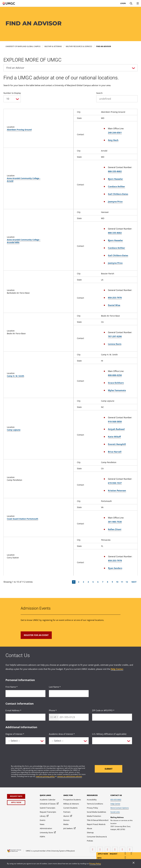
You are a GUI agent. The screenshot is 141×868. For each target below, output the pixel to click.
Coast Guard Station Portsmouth (23, 519)
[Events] (43, 820)
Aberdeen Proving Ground (19, 130)
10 (117, 582)
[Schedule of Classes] (49, 804)
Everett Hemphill (117, 444)
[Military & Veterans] (71, 804)
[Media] (66, 824)
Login (123, 3)
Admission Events (36, 608)
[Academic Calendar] (48, 800)
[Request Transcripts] (48, 812)
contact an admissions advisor (70, 776)
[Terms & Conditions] (95, 804)
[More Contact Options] (120, 808)
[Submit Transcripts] (48, 808)
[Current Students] (70, 808)
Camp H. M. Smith (15, 376)
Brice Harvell (115, 452)
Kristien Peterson (117, 490)
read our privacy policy (45, 776)
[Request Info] (16, 796)
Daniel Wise (114, 305)
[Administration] (46, 828)
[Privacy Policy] (92, 808)
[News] (42, 824)
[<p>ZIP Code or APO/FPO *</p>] (112, 717)
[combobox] (54, 717)
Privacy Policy (95, 864)
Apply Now (103, 854)
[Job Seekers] (70, 828)
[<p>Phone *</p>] (69, 717)
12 (127, 582)
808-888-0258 (115, 375)
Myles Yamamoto (117, 390)
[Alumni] (68, 816)
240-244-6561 (115, 133)
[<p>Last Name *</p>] (69, 694)
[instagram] (108, 848)
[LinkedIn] (101, 848)
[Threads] (123, 848)
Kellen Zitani (115, 529)
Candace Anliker (116, 186)
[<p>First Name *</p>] (25, 694)
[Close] (134, 863)
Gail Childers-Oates (118, 194)
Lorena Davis (115, 344)
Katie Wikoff (114, 437)
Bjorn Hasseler (115, 179)
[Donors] (66, 820)
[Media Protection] (94, 816)
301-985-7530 (115, 522)
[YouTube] (131, 848)
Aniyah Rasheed (116, 429)
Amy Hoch (113, 140)
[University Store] (48, 832)
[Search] (131, 3)
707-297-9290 (115, 336)
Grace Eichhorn (116, 383)
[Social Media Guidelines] (96, 812)
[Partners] (67, 812)
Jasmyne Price (115, 202)
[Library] (44, 816)
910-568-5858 (115, 422)
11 (122, 582)
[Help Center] (115, 804)
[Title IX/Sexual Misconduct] (98, 820)
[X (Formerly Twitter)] (116, 848)
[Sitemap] (90, 832)
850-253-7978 (115, 298)
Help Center (117, 669)
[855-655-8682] (116, 800)
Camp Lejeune (14, 430)
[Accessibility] (92, 800)
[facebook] (93, 848)
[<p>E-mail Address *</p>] (25, 717)
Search (99, 93)
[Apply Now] (16, 803)
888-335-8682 (115, 171)
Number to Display (12, 93)
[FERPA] (42, 837)
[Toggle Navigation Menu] (138, 3)
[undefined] (117, 99)
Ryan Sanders (115, 568)
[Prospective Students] (72, 800)
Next (134, 582)
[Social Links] (115, 812)
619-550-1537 (115, 483)
